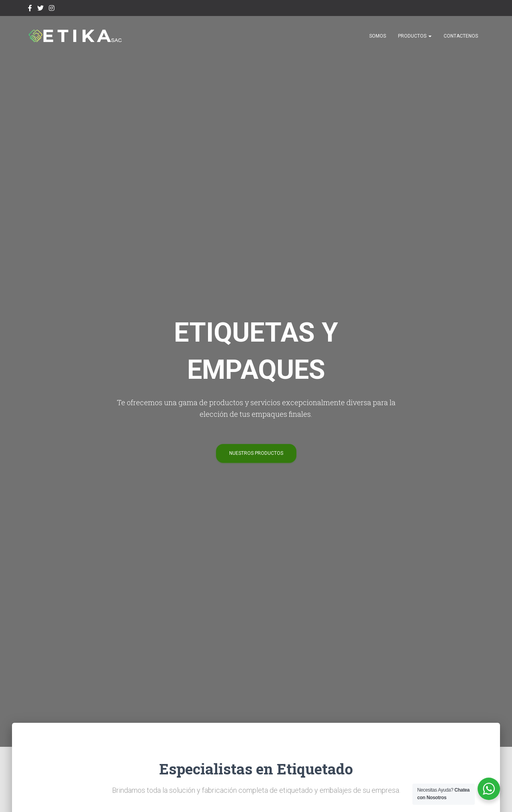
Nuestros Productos (256, 453)
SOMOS (378, 36)
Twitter (40, 9)
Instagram (52, 9)
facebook (30, 9)
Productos (415, 36)
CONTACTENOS (461, 36)
